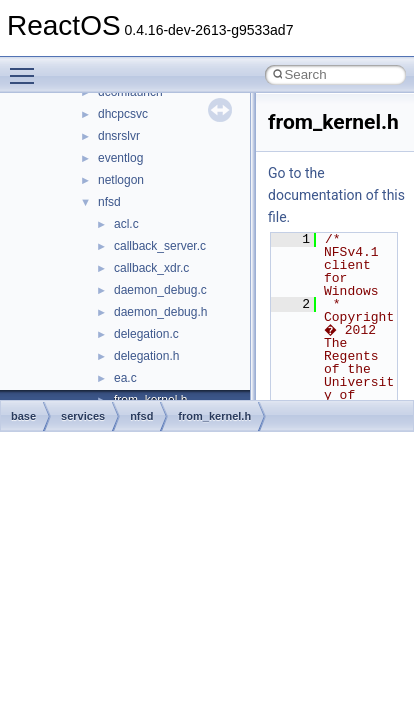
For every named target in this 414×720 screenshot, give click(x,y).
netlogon (121, 180)
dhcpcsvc (123, 114)
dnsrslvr (119, 136)
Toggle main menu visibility (27, 67)
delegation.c (146, 334)
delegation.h (146, 356)
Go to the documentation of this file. (336, 195)
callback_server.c (160, 246)
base (23, 416)
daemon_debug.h (160, 312)
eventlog (120, 158)
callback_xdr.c (151, 268)
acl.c (126, 224)
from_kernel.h (214, 416)
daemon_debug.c (160, 290)
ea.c (125, 378)
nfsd (109, 202)
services (83, 416)
